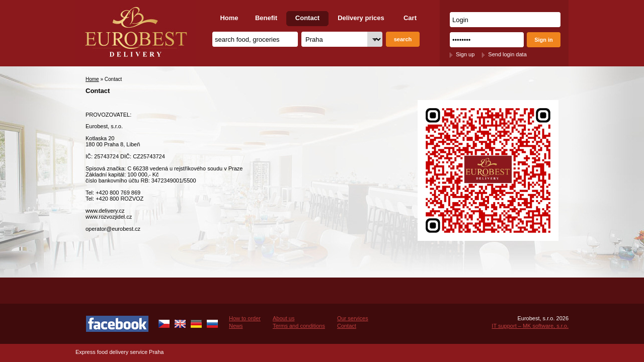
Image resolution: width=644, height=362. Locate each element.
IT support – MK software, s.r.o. (530, 326)
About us (284, 318)
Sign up (465, 54)
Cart (410, 18)
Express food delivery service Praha (119, 352)
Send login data (507, 54)
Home (229, 18)
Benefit (266, 18)
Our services (353, 318)
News (236, 326)
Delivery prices (361, 18)
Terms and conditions (299, 326)
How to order (245, 318)
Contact (307, 18)
